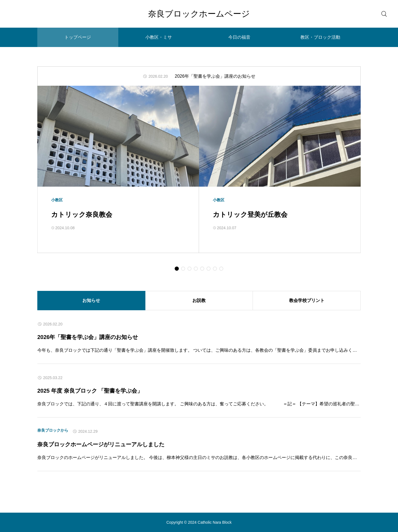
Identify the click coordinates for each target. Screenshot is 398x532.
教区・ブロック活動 (320, 37)
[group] (199, 76)
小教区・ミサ (159, 37)
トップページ (78, 37)
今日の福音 (239, 37)
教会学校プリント (307, 300)
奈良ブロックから (53, 430)
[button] (177, 269)
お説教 (199, 300)
